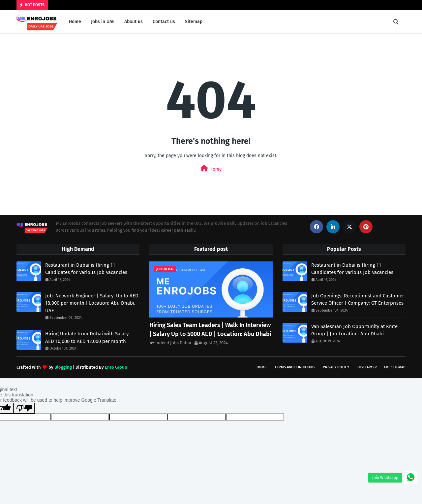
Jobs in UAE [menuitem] (103, 22)
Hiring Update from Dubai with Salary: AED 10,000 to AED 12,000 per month (88, 337)
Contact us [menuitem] (164, 22)
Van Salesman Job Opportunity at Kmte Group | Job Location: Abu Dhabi (354, 330)
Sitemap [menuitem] (194, 22)
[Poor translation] (24, 408)
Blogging (63, 367)
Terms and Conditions (295, 367)
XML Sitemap (394, 367)
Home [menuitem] (75, 22)
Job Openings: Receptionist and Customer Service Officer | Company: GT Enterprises (358, 300)
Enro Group (116, 367)
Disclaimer (367, 367)
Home (211, 168)
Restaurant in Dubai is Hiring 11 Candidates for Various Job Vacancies (86, 269)
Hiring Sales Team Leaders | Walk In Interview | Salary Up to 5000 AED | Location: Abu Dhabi (210, 330)
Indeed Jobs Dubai (173, 343)
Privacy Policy (336, 367)
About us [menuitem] (134, 22)
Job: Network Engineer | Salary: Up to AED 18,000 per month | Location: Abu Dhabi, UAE (92, 303)
